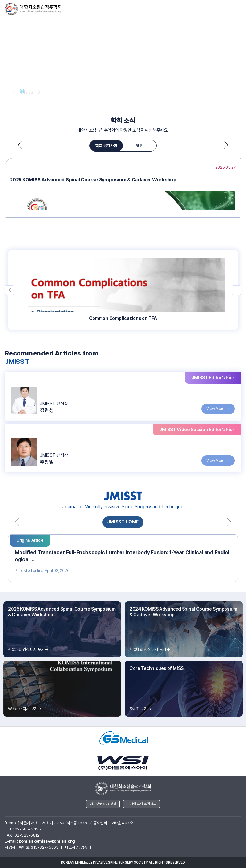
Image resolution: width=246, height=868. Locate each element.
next (39, 92)
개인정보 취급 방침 (103, 804)
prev (13, 92)
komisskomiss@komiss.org (47, 841)
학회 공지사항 (106, 146)
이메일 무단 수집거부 (141, 804)
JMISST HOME (123, 522)
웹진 (140, 146)
